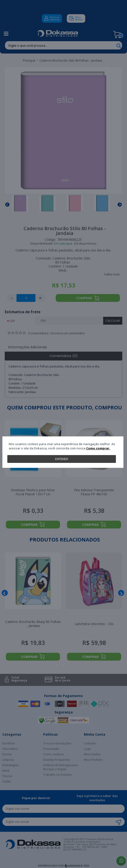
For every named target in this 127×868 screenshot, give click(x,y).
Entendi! (62, 459)
